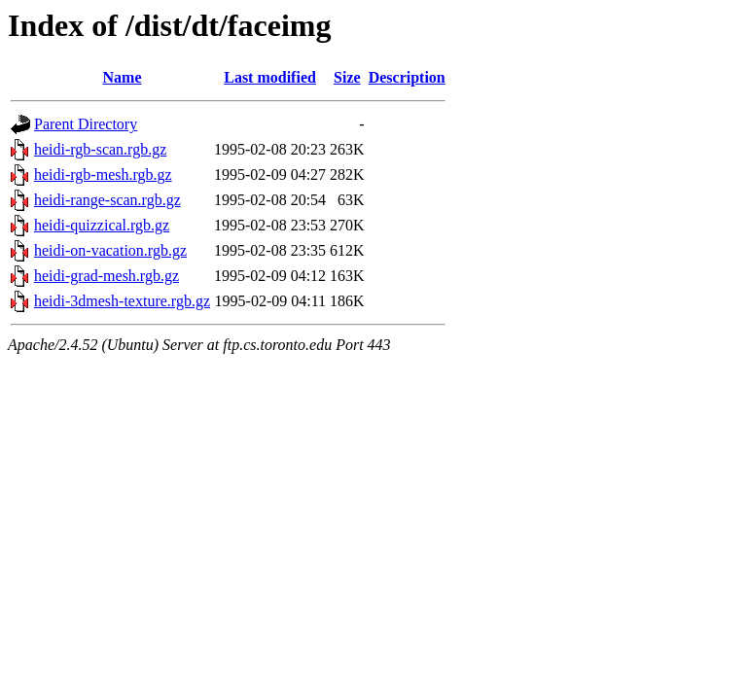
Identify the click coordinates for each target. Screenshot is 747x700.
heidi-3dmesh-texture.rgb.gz (122, 301)
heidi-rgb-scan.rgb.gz (100, 149)
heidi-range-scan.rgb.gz (107, 200)
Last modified (270, 77)
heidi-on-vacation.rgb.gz (110, 250)
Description (407, 77)
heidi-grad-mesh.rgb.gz (107, 276)
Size (347, 77)
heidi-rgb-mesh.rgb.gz (103, 175)
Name (123, 77)
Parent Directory (86, 124)
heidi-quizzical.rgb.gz (102, 225)
